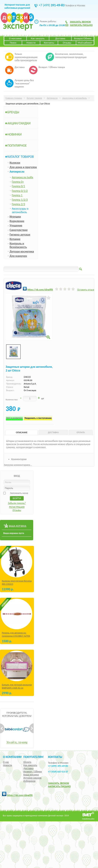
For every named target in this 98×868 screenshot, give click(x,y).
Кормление (17, 221)
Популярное (17, 146)
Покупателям (33, 757)
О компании (12, 757)
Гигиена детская (20, 235)
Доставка (60, 38)
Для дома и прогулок (23, 167)
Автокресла (52, 98)
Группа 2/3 (18, 204)
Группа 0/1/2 (20, 191)
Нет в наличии (14, 418)
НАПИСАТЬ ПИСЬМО (59, 786)
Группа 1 (17, 195)
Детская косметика (22, 251)
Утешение (16, 225)
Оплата (27, 762)
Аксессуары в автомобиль (75, 98)
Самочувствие (19, 230)
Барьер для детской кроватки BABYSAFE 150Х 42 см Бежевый (17, 688)
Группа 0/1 (18, 186)
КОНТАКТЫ (55, 757)
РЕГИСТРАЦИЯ (17, 507)
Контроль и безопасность (18, 245)
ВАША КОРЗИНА (17, 526)
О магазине (15, 38)
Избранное (30, 781)
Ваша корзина (31, 775)
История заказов (32, 778)
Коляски (15, 163)
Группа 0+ (18, 182)
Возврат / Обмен (33, 772)
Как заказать (38, 38)
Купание (15, 239)
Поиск (13, 43)
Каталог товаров (34, 98)
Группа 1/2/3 (20, 200)
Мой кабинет (85, 43)
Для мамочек (18, 256)
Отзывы (67, 43)
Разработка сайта (88, 818)
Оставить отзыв (86, 290)
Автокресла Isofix (23, 177)
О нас (6, 762)
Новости (31, 43)
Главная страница (14, 98)
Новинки (14, 134)
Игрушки (15, 217)
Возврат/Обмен (83, 38)
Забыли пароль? (17, 503)
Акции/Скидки (19, 123)
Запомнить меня (19, 493)
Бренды (13, 112)
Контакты (49, 43)
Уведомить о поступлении (38, 418)
